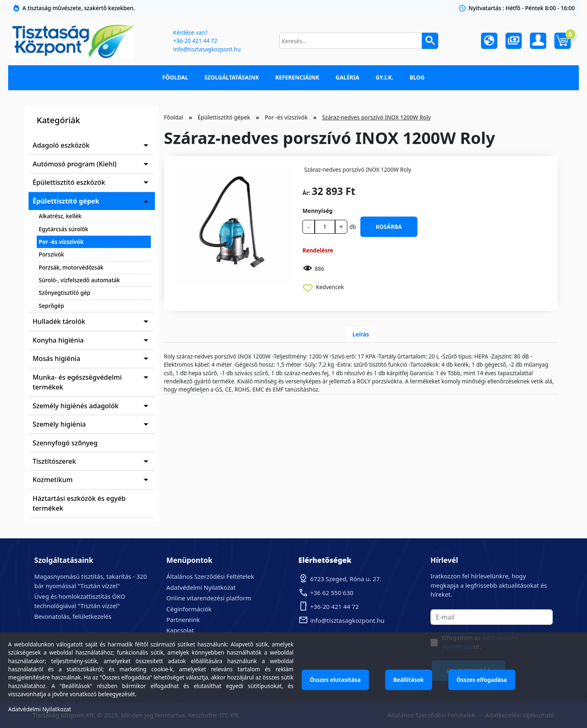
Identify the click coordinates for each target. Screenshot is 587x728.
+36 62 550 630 (332, 593)
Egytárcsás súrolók (63, 229)
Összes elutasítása (335, 680)
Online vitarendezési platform (209, 598)
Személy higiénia (59, 424)
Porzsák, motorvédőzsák (71, 267)
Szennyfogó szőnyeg (65, 443)
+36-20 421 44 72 (195, 41)
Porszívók (51, 254)
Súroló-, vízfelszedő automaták (79, 280)
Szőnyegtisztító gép (65, 293)
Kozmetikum (53, 480)
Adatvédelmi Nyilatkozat (201, 587)
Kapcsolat (180, 630)
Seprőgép (51, 306)
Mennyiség (318, 211)
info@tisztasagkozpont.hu (207, 49)
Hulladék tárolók (59, 321)
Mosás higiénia (56, 358)
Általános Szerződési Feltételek (210, 576)
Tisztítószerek (54, 461)
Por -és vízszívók (61, 242)
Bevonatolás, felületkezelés (73, 616)
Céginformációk (189, 609)
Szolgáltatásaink (232, 77)
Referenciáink (297, 77)
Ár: (306, 193)
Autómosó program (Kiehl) (75, 164)
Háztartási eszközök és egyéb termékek (79, 503)
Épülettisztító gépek (66, 201)
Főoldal (175, 77)
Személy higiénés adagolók (76, 406)
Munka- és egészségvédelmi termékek (77, 382)
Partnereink (183, 620)
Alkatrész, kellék (60, 216)
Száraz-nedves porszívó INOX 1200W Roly (376, 117)
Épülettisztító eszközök (69, 182)
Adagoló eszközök (61, 145)
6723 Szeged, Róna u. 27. (346, 579)
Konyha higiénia (58, 340)
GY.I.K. (384, 77)
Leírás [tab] (361, 334)
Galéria (347, 77)
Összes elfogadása (482, 680)
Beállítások (409, 680)
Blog (417, 77)
